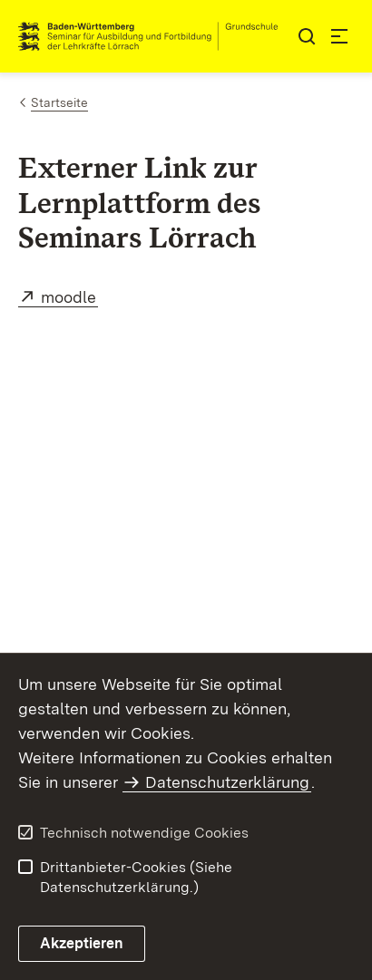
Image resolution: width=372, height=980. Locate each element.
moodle (69, 297)
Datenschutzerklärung (227, 782)
